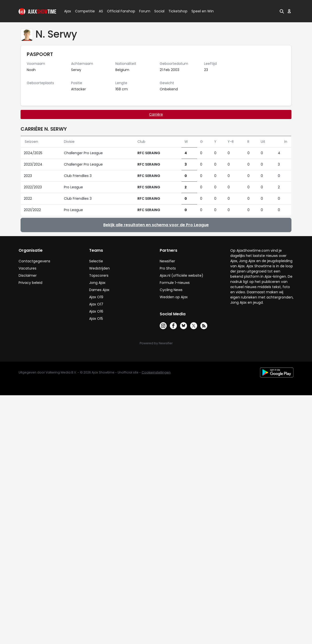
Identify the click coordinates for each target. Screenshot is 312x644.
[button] (282, 11)
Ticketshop (178, 11)
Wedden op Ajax (174, 297)
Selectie (96, 261)
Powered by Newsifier (156, 343)
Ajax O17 (96, 304)
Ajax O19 (96, 297)
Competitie (83, 11)
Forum (145, 11)
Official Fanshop (118, 11)
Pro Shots (168, 268)
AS (101, 11)
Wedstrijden (99, 268)
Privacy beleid (30, 283)
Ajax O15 (96, 319)
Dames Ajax (99, 290)
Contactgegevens (34, 261)
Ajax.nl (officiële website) (182, 275)
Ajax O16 (96, 311)
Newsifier (167, 261)
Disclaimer (28, 275)
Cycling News (171, 290)
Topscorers (99, 275)
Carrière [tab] (156, 114)
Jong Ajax (97, 283)
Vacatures (27, 268)
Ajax (67, 11)
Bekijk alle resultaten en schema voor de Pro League (156, 225)
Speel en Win (203, 11)
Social (159, 11)
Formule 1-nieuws (175, 283)
